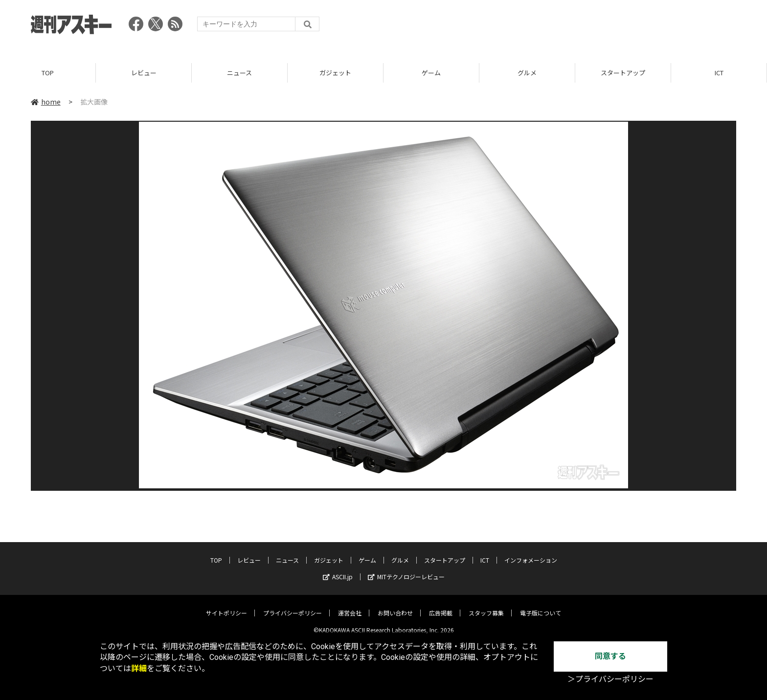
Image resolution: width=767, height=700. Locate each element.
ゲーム (431, 73)
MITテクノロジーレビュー (406, 570)
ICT (719, 73)
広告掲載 (441, 606)
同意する (610, 656)
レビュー (144, 73)
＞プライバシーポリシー (610, 679)
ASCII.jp (338, 570)
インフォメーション (531, 553)
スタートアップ (623, 73)
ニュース (239, 73)
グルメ (527, 73)
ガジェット (335, 73)
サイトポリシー (226, 606)
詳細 (139, 668)
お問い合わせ (395, 606)
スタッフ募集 (486, 606)
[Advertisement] (558, 27)
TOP (48, 73)
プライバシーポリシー (293, 606)
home (46, 102)
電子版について (541, 606)
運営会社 (350, 606)
